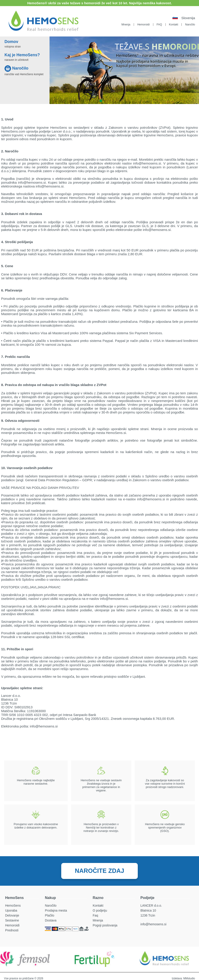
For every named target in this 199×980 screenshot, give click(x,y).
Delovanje (12, 915)
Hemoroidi (144, 25)
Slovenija (188, 18)
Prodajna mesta (56, 910)
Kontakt (174, 25)
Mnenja (126, 25)
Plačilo (49, 915)
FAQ (159, 25)
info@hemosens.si (153, 924)
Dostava (51, 920)
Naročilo (190, 25)
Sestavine (12, 920)
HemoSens (13, 905)
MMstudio (189, 978)
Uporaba (11, 910)
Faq (95, 915)
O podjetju (100, 910)
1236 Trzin (148, 915)
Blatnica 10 (148, 910)
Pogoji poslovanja (105, 925)
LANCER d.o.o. (151, 905)
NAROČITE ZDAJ (99, 871)
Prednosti (12, 930)
